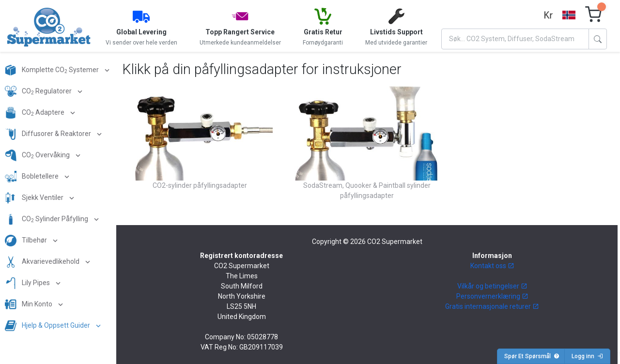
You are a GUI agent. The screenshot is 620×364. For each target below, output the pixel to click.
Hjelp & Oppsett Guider (48, 326)
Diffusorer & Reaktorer (49, 134)
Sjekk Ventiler (35, 198)
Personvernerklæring (492, 296)
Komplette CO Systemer (53, 70)
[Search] (515, 39)
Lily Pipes (28, 283)
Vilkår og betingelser (492, 286)
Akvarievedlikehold (43, 262)
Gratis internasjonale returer (492, 306)
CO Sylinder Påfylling (47, 219)
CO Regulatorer (39, 91)
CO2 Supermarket (395, 242)
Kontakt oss (492, 266)
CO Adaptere (35, 113)
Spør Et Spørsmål (532, 356)
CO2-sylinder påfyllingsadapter (200, 185)
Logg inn (587, 356)
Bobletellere (32, 177)
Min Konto (29, 304)
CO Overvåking (38, 155)
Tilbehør (27, 241)
